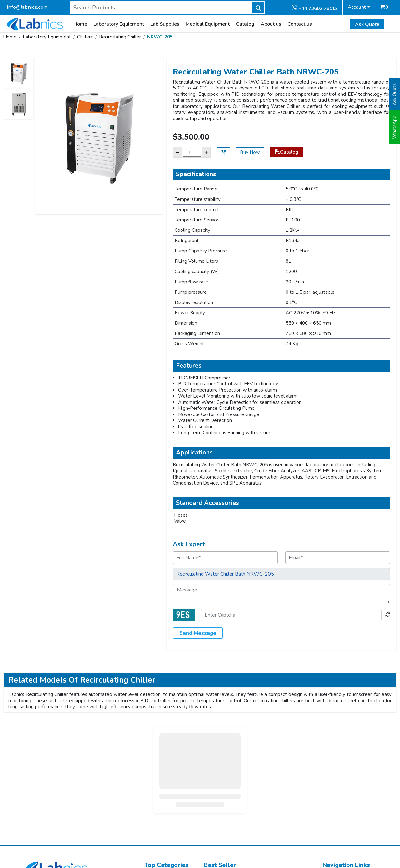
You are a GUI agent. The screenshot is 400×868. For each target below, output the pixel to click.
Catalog (245, 24)
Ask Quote (367, 24)
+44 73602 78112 (315, 8)
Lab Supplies (165, 24)
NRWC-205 (160, 37)
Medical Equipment (208, 24)
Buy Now (250, 152)
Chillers (85, 37)
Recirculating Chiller (120, 37)
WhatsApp (395, 127)
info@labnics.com (27, 7)
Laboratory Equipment (119, 24)
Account (357, 7)
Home (80, 24)
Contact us (300, 24)
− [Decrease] (177, 152)
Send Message (198, 633)
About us (271, 24)
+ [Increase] (206, 152)
